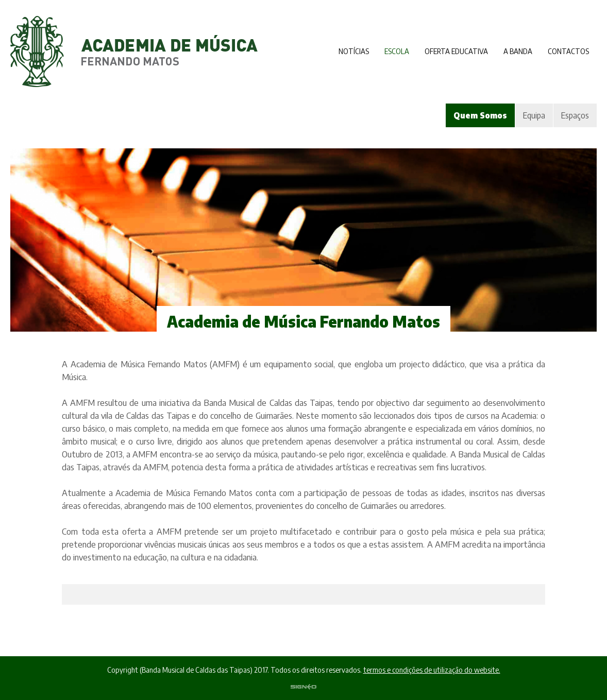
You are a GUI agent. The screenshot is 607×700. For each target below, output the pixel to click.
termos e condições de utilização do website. (432, 670)
